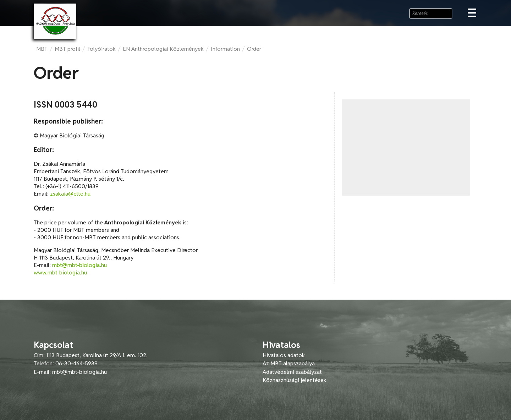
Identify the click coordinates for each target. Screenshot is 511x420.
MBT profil (67, 49)
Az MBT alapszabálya (289, 363)
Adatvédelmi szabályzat (292, 372)
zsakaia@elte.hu (70, 194)
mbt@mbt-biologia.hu (79, 265)
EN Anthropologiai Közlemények (163, 49)
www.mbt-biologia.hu (60, 272)
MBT (42, 49)
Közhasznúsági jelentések (295, 380)
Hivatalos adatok (284, 355)
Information (225, 49)
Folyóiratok (101, 49)
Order (254, 49)
